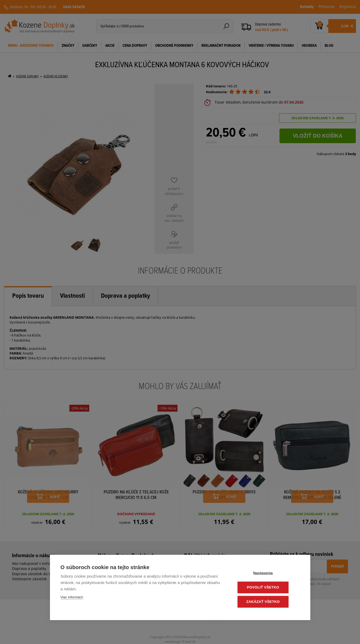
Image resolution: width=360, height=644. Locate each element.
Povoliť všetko (267, 588)
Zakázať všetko (268, 602)
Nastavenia (267, 574)
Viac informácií (72, 598)
